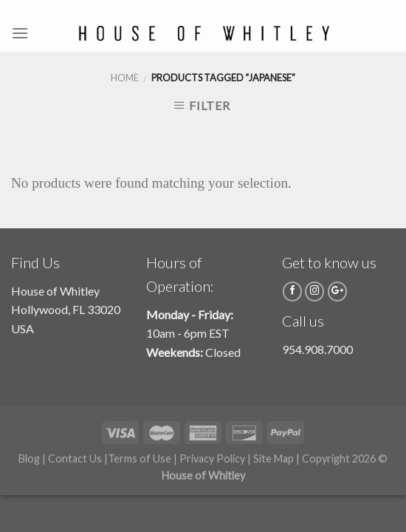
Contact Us (75, 458)
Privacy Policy (212, 458)
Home (125, 78)
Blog (29, 458)
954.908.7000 (317, 349)
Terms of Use (140, 458)
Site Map (273, 458)
